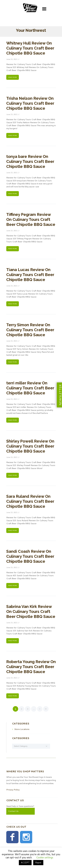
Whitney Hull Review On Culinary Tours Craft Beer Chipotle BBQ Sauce (30, 48)
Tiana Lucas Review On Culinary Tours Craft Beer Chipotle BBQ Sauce (30, 275)
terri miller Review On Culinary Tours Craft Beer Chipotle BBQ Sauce (30, 388)
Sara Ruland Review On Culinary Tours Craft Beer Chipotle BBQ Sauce (30, 501)
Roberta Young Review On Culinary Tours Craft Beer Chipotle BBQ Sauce (31, 667)
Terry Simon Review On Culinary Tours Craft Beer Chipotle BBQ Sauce (30, 330)
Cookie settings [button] (45, 857)
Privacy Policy (13, 790)
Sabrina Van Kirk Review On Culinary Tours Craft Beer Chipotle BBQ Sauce (31, 611)
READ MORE (13, 77)
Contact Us (13, 811)
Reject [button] (38, 863)
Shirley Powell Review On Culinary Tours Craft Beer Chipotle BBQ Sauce (30, 446)
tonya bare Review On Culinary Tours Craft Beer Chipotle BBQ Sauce (30, 161)
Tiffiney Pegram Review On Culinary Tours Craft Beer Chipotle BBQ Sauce (31, 219)
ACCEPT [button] (25, 863)
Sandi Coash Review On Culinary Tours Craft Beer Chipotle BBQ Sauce (30, 556)
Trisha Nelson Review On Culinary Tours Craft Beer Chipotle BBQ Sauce (30, 103)
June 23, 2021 (12, 59)
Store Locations (22, 729)
